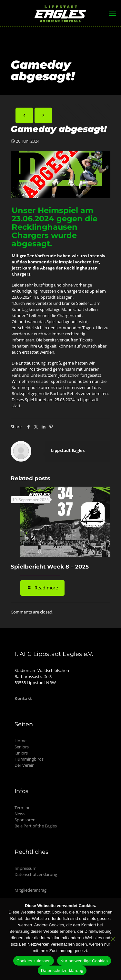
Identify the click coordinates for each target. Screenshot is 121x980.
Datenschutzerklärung (36, 874)
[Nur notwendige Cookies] (113, 939)
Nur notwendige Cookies (84, 961)
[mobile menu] (112, 13)
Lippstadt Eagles (68, 450)
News (20, 814)
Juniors (21, 753)
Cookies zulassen (34, 961)
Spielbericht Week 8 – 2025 (50, 567)
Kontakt (23, 698)
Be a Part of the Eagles (36, 826)
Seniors (22, 747)
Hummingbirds (29, 759)
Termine (22, 808)
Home (20, 741)
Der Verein (25, 765)
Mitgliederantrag (30, 890)
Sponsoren (25, 820)
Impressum (25, 868)
